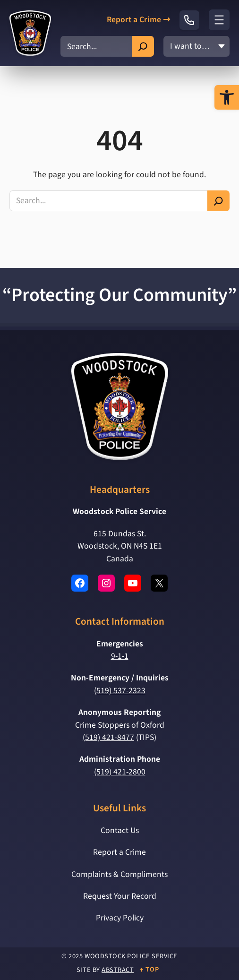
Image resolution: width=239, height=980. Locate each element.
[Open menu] (219, 20)
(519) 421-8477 (108, 737)
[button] (227, 97)
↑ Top (149, 969)
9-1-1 (120, 656)
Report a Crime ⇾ (138, 20)
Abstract (118, 970)
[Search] (143, 46)
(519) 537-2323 (120, 691)
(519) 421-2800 (120, 772)
